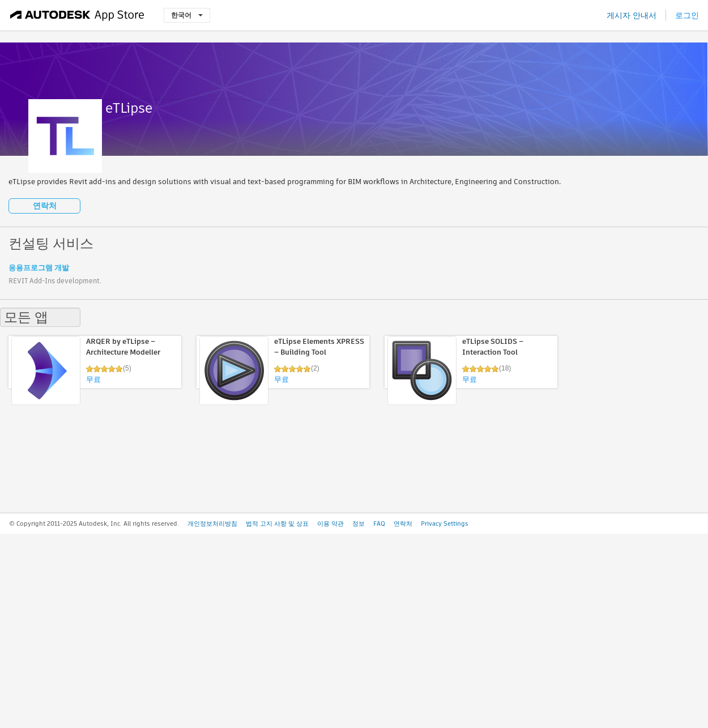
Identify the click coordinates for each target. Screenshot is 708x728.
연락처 (45, 206)
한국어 (187, 15)
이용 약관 (330, 523)
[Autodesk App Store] (77, 15)
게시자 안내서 (632, 15)
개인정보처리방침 (212, 523)
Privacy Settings (445, 523)
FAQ (379, 523)
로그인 (687, 15)
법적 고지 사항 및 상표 (277, 523)
